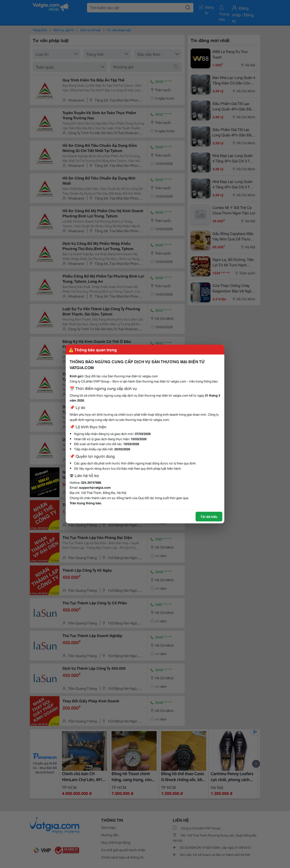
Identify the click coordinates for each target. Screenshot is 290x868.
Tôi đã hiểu (209, 516)
